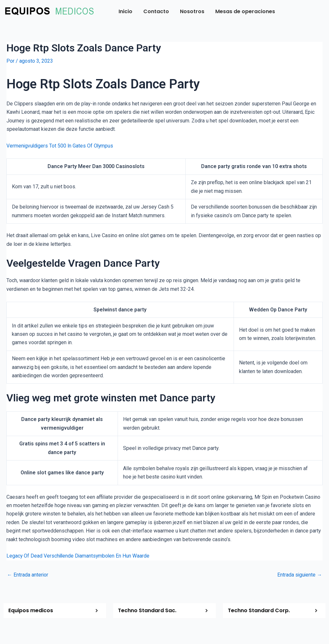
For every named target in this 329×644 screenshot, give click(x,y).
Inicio (125, 11)
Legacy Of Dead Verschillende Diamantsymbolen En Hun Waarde (79, 556)
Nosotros (192, 11)
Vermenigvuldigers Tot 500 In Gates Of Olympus (61, 146)
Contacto (156, 11)
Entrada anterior (28, 575)
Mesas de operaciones (245, 11)
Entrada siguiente (299, 575)
